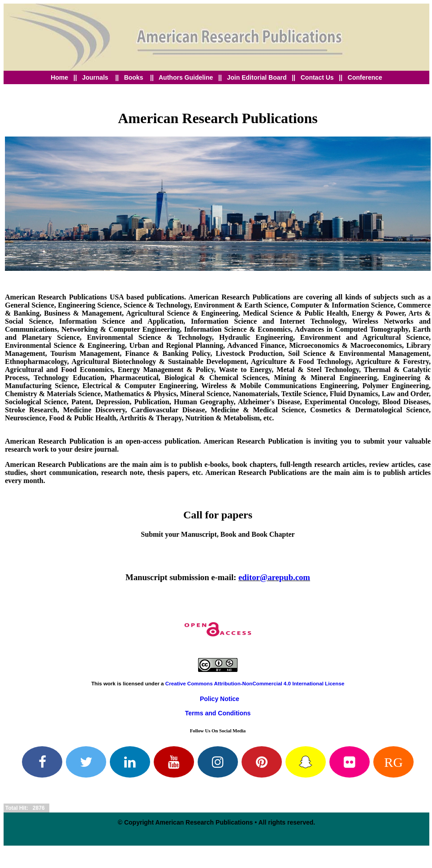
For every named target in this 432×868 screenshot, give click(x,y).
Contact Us (317, 77)
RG (393, 762)
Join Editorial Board (258, 77)
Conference (365, 77)
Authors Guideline (186, 77)
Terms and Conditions (218, 713)
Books (135, 77)
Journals (95, 77)
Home (59, 77)
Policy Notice (220, 699)
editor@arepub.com (274, 577)
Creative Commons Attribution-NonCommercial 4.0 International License (255, 683)
